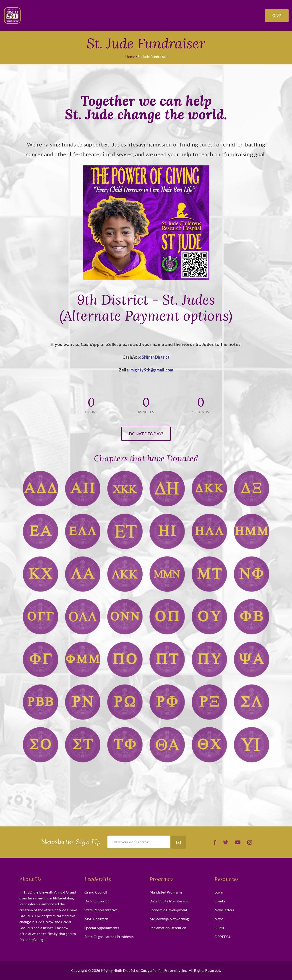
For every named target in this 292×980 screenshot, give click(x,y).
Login (219, 892)
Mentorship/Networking (169, 919)
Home (130, 56)
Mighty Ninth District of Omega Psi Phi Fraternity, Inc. (144, 970)
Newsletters (224, 910)
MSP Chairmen (96, 919)
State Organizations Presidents (109, 937)
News (219, 919)
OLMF (220, 928)
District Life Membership (169, 901)
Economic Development (168, 910)
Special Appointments (102, 928)
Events (220, 901)
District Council (97, 901)
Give (277, 15)
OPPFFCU (223, 937)
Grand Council (96, 892)
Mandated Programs (166, 892)
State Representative (101, 910)
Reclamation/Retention (168, 928)
